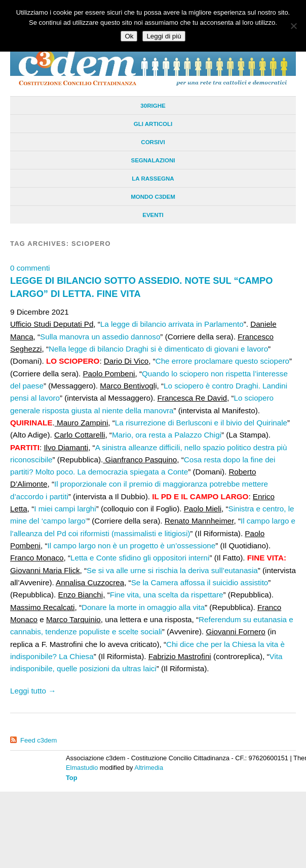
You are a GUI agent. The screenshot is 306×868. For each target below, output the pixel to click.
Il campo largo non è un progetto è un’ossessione (131, 546)
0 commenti (30, 268)
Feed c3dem (39, 740)
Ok (129, 36)
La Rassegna (153, 179)
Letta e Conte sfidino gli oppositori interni (140, 558)
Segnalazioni (153, 160)
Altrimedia (149, 768)
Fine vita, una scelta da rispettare (167, 595)
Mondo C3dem (153, 197)
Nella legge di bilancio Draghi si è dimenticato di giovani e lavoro (158, 349)
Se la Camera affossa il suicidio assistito (200, 582)
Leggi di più (164, 36)
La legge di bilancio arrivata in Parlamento (172, 324)
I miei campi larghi (65, 509)
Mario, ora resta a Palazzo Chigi (167, 435)
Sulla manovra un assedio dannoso (100, 337)
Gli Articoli (153, 124)
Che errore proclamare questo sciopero (222, 361)
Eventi (153, 215)
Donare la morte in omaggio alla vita (143, 607)
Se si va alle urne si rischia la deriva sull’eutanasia (172, 570)
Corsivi (153, 142)
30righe (153, 106)
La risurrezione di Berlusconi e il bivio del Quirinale (201, 423)
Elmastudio (82, 768)
